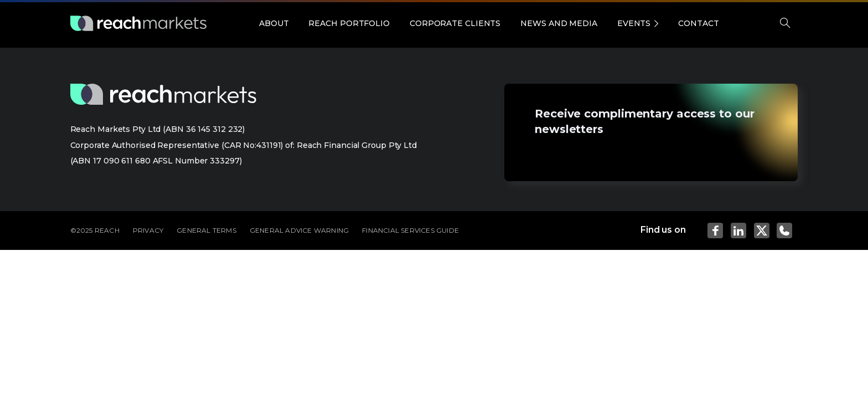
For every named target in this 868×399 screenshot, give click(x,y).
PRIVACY (148, 230)
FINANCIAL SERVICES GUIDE (410, 230)
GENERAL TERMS (206, 230)
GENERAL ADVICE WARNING (299, 230)
